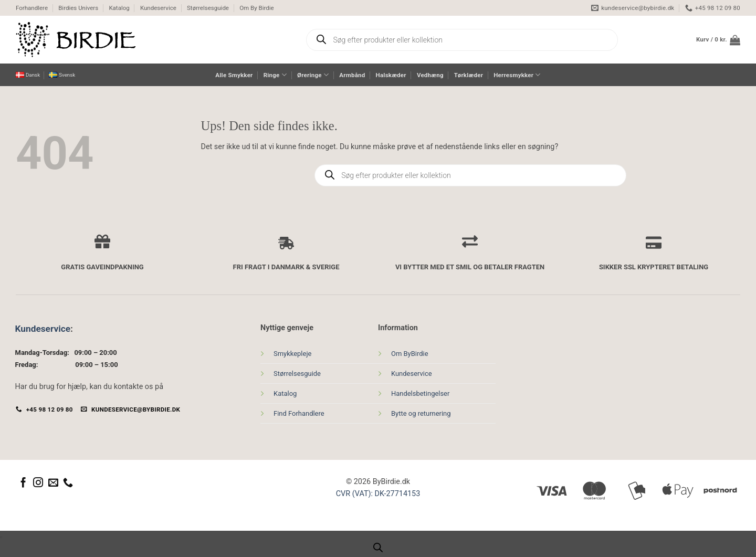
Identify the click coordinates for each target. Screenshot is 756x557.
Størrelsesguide (208, 8)
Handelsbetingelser (420, 393)
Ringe (275, 75)
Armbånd (352, 75)
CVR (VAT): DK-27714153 (378, 494)
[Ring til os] (68, 483)
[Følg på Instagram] (38, 483)
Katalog (119, 8)
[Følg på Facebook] (23, 483)
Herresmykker (517, 75)
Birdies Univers (78, 8)
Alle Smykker (234, 75)
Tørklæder (469, 75)
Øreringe (313, 75)
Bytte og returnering (421, 413)
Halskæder (391, 75)
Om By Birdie (257, 8)
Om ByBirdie (410, 354)
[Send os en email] (53, 483)
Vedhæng (430, 75)
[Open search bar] (378, 548)
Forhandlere (32, 8)
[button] (718, 40)
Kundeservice (158, 8)
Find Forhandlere (299, 413)
